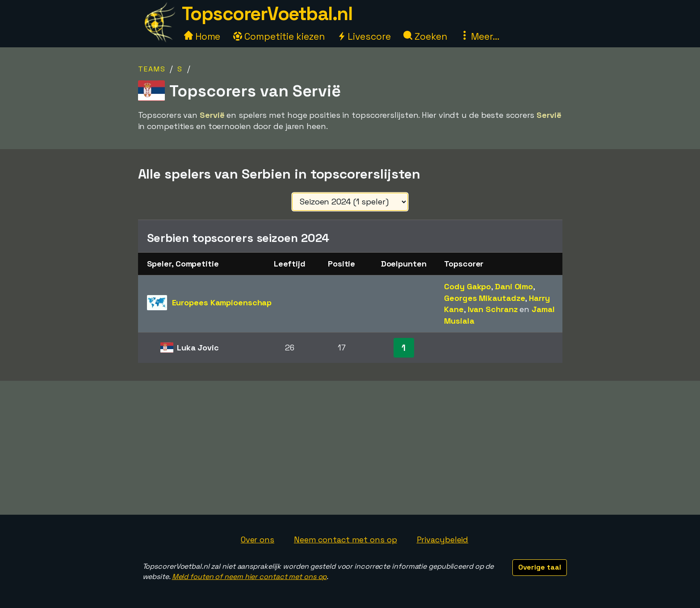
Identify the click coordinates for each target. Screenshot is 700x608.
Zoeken (425, 36)
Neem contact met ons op (346, 539)
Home (202, 36)
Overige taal (540, 567)
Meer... (480, 36)
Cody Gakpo (467, 286)
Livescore (364, 36)
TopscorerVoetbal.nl (267, 14)
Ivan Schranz (493, 309)
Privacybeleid (443, 539)
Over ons (258, 539)
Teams (152, 69)
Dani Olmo (514, 286)
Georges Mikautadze (484, 298)
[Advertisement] (350, 448)
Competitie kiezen (279, 36)
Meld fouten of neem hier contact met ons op (249, 577)
